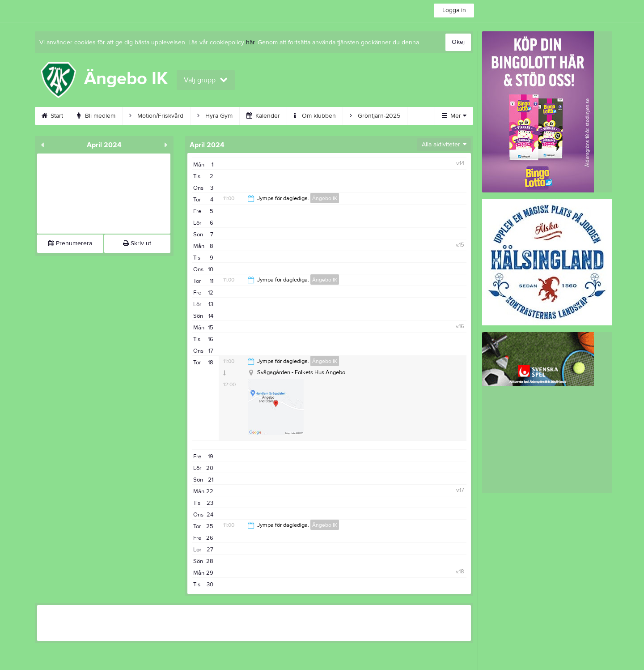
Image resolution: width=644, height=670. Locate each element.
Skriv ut (137, 243)
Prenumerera (70, 243)
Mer (454, 116)
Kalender (263, 116)
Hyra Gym (215, 116)
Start (52, 116)
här (250, 43)
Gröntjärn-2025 (375, 116)
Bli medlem (96, 116)
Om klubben (315, 116)
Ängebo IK (325, 198)
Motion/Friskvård (156, 116)
